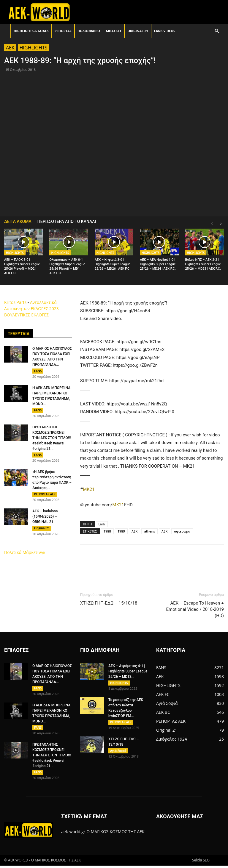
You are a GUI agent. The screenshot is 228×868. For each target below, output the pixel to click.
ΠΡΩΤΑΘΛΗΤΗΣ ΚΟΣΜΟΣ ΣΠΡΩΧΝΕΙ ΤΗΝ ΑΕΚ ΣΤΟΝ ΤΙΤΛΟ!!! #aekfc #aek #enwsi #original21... (52, 440)
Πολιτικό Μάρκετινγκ (25, 556)
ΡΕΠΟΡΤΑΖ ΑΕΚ (45, 497)
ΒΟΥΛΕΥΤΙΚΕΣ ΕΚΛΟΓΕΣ (26, 315)
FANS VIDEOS (165, 31)
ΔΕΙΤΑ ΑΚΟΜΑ (18, 221)
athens (149, 531)
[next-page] (221, 224)
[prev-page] (212, 224)
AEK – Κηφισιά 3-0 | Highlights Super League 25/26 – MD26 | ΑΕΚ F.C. (113, 264)
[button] (217, 31)
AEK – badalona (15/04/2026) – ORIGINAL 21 (45, 520)
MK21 (89, 489)
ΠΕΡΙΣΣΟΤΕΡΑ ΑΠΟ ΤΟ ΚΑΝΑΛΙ (67, 221)
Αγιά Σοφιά (118, 753)
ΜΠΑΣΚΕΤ (114, 31)
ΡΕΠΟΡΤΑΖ (63, 31)
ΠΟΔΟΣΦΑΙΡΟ (89, 31)
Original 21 (138, 31)
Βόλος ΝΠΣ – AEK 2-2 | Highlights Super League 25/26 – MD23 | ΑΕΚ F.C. (203, 264)
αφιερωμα (182, 531)
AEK (10, 48)
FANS (38, 371)
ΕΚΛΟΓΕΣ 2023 (45, 309)
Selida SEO (201, 862)
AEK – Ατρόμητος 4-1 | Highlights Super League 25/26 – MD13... (128, 671)
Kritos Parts (15, 302)
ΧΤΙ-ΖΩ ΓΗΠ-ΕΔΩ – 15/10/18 (109, 603)
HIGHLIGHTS (34, 48)
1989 (121, 531)
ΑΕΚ (164, 531)
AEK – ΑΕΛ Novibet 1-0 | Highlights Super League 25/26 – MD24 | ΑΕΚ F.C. (158, 264)
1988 (107, 531)
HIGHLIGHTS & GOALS (31, 31)
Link (102, 524)
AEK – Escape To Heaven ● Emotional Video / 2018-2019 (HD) (195, 609)
